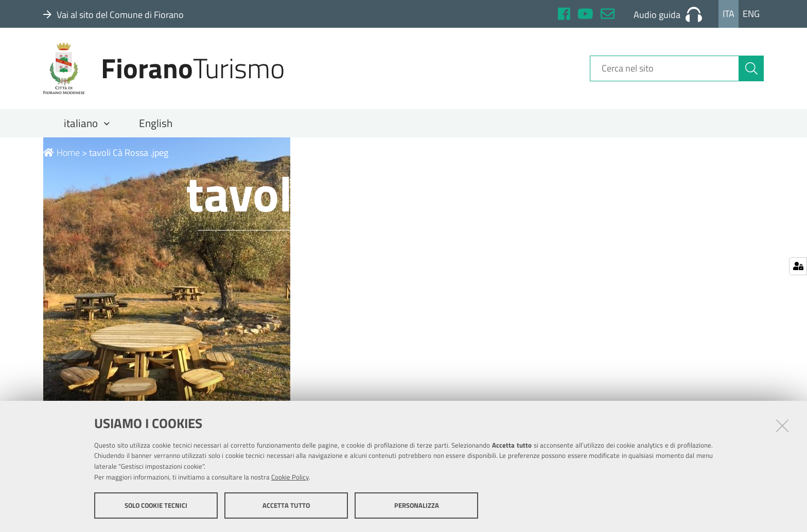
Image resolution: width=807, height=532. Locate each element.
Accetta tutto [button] (286, 505)
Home (62, 153)
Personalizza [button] (417, 505)
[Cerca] (751, 68)
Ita (729, 14)
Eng (751, 14)
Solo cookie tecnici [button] (156, 505)
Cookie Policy (290, 477)
